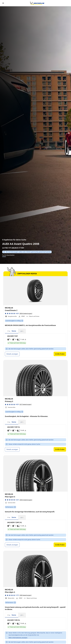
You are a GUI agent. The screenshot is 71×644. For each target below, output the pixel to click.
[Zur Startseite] (37, 3)
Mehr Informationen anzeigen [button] (18, 638)
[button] (19, 313)
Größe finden (60, 354)
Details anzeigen (12, 354)
